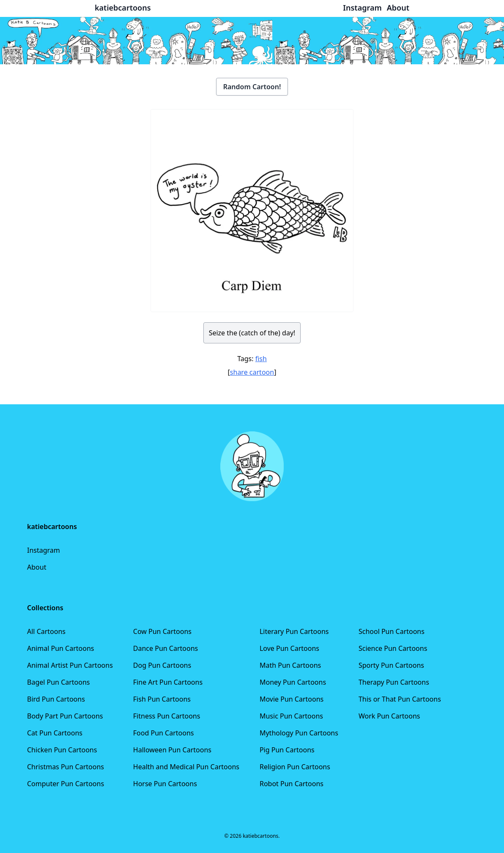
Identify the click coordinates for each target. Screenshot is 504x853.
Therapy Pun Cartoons (394, 682)
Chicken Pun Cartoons (62, 750)
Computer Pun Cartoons (66, 784)
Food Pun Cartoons (164, 733)
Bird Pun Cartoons (56, 699)
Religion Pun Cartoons (295, 767)
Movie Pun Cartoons (292, 699)
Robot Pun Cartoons (292, 784)
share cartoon (252, 372)
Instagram (44, 550)
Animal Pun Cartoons (60, 648)
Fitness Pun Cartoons (167, 716)
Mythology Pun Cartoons (299, 733)
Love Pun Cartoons (289, 648)
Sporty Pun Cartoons (391, 665)
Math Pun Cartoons (290, 665)
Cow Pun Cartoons (162, 631)
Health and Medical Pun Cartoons (186, 767)
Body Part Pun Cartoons (65, 716)
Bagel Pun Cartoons (59, 682)
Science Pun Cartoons (393, 648)
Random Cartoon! (252, 87)
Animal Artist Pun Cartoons (70, 665)
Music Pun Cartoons (291, 716)
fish (261, 359)
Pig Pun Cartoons (287, 750)
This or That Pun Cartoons (400, 699)
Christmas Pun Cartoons (66, 767)
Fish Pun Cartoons (162, 699)
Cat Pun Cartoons (55, 733)
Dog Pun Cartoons (162, 665)
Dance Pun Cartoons (166, 648)
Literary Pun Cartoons (294, 631)
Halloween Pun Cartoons (172, 750)
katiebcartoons (123, 8)
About (37, 567)
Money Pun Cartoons (293, 682)
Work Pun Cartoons (389, 716)
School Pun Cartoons (392, 631)
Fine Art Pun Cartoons (168, 682)
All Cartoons (46, 631)
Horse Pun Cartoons (165, 784)
